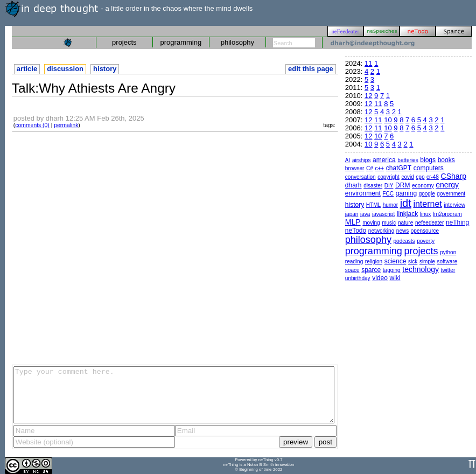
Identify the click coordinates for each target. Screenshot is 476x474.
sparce (371, 270)
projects (124, 42)
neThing (457, 222)
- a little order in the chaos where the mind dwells (129, 8)
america (384, 160)
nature (405, 223)
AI (348, 160)
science (395, 261)
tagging (392, 270)
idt (406, 203)
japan (352, 214)
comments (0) (32, 125)
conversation (360, 177)
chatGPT (399, 168)
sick (413, 262)
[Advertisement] (108, 247)
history (105, 69)
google (427, 194)
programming (181, 42)
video (380, 278)
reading (354, 262)
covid (407, 177)
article (27, 69)
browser (355, 168)
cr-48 (433, 177)
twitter (448, 270)
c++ (379, 168)
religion (374, 262)
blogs (428, 160)
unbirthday (358, 278)
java (365, 214)
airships (361, 160)
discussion (65, 69)
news (402, 231)
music (389, 223)
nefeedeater (429, 223)
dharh (353, 185)
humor (390, 205)
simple (427, 262)
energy (447, 185)
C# (370, 168)
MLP (353, 222)
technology (421, 269)
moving (371, 223)
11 (368, 63)
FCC (388, 194)
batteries (408, 160)
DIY (389, 186)
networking (381, 231)
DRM (402, 185)
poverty (426, 241)
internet (427, 204)
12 (368, 96)
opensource (425, 231)
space (352, 270)
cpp (420, 177)
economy (423, 186)
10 (388, 120)
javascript (383, 214)
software (447, 262)
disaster (373, 186)
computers (429, 168)
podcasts (404, 241)
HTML (373, 205)
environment (363, 193)
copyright (388, 177)
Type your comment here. (174, 395)
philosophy (237, 42)
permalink (66, 125)
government (451, 194)
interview (454, 205)
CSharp (454, 176)
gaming (406, 193)
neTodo (356, 231)
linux (426, 214)
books (446, 160)
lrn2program (447, 214)
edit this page (311, 69)
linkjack (407, 214)
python (448, 252)
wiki (395, 278)
